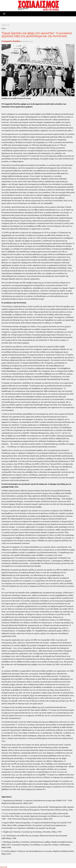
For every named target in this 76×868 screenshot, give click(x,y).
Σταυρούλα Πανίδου (11, 41)
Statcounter (4, 867)
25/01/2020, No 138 (27, 41)
